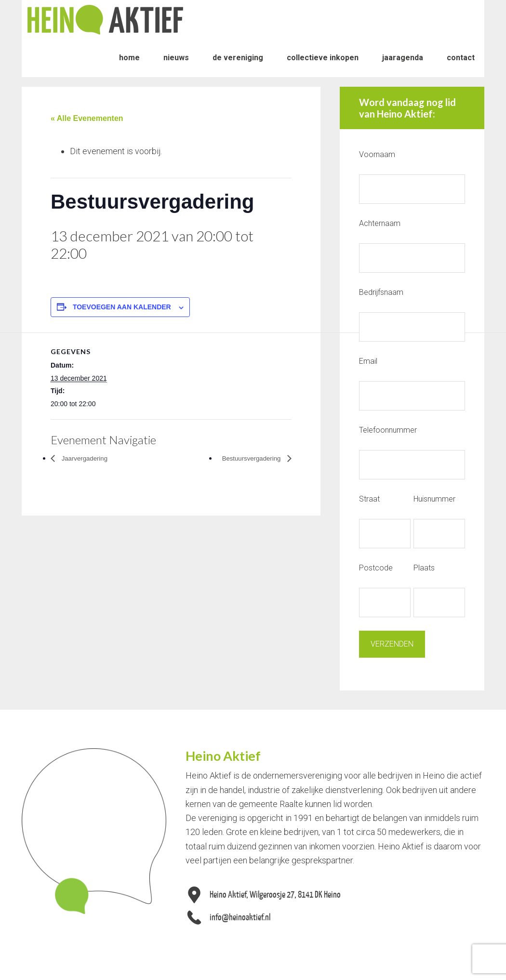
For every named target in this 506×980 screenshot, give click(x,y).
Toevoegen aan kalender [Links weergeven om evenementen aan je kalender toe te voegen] (122, 307)
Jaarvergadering (89, 458)
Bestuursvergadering (246, 458)
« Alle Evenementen (87, 118)
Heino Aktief (105, 19)
